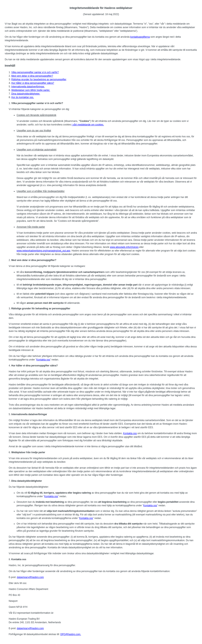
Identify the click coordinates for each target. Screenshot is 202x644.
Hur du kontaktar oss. (23, 97)
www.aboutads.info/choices (124, 247)
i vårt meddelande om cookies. (88, 125)
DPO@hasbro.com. (71, 634)
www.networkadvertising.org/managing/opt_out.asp (43, 251)
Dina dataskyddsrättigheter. (26, 94)
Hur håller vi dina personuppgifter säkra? (33, 83)
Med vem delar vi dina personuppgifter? (32, 76)
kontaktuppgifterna (140, 37)
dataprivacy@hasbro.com (30, 577)
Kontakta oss (43, 360)
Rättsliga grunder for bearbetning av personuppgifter (39, 79)
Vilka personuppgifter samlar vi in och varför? (35, 72)
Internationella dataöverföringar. (28, 87)
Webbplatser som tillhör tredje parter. (31, 90)
